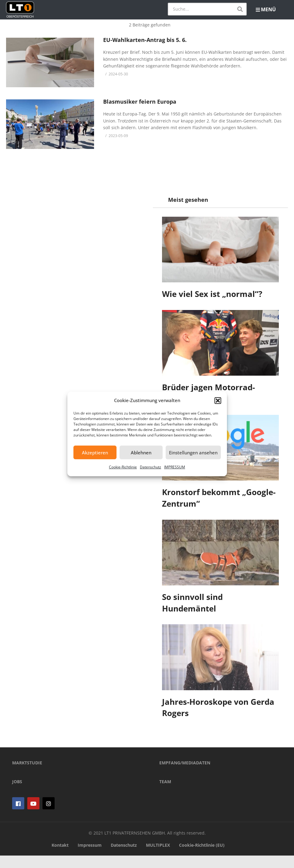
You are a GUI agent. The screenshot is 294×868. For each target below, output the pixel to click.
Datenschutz (150, 467)
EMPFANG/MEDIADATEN (185, 775)
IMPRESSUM (175, 467)
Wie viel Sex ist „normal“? (212, 294)
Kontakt (60, 858)
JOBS (17, 794)
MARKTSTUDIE (27, 775)
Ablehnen (141, 453)
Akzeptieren (95, 453)
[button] (218, 401)
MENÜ (266, 9)
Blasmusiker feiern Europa (140, 102)
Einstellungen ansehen (193, 453)
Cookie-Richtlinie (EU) (202, 858)
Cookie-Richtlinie (123, 467)
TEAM (165, 794)
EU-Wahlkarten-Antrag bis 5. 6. (145, 40)
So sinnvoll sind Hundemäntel (193, 603)
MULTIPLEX (158, 858)
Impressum (90, 858)
